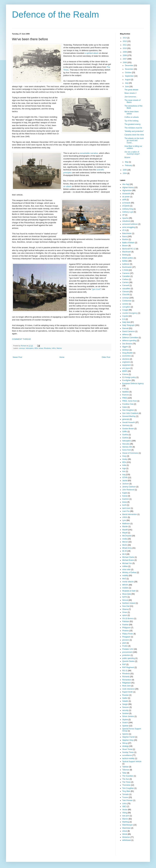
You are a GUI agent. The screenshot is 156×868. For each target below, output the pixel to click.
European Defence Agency (133, 384)
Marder (125, 527)
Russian (125, 695)
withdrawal (127, 840)
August (128, 80)
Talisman (126, 770)
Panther (125, 625)
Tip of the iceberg (131, 121)
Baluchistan (127, 233)
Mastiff (125, 530)
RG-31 (125, 671)
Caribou (125, 279)
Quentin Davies (128, 661)
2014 (125, 38)
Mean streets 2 (130, 93)
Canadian (126, 276)
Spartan (125, 726)
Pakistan (126, 621)
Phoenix (125, 631)
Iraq (124, 475)
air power (126, 197)
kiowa (41, 348)
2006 (125, 62)
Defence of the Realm (55, 14)
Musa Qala (127, 594)
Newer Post (17, 357)
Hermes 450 (127, 447)
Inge (124, 468)
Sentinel (125, 713)
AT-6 (124, 230)
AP (123, 215)
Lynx (124, 520)
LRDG (125, 517)
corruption (126, 307)
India (124, 465)
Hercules (126, 444)
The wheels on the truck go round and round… (134, 141)
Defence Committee (130, 338)
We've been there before (131, 113)
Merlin (125, 545)
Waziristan (126, 828)
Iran (124, 471)
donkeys (126, 350)
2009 (125, 52)
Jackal (125, 481)
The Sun (126, 779)
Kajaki (125, 493)
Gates (125, 407)
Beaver (125, 246)
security (125, 710)
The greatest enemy (133, 124)
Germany (126, 425)
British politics (128, 258)
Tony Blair (126, 791)
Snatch (125, 723)
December (129, 65)
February (129, 165)
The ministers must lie (133, 128)
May (127, 162)
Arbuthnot (126, 221)
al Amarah (126, 203)
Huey (124, 456)
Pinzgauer (126, 637)
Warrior (59, 348)
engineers (126, 362)
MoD (124, 579)
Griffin (125, 432)
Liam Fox (126, 511)
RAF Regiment (128, 667)
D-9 (124, 319)
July (127, 83)
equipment (126, 365)
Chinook (126, 292)
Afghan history (128, 187)
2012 (125, 41)
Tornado (125, 794)
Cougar (125, 310)
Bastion (125, 239)
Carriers (125, 282)
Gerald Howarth (129, 422)
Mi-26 (124, 551)
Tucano (125, 797)
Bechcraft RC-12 (129, 249)
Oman (125, 612)
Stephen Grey (128, 740)
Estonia (125, 374)
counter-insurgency (130, 313)
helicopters (30, 348)
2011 (125, 45)
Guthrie (125, 438)
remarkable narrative (89, 153)
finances (126, 395)
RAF (124, 664)
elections (126, 359)
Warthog (126, 822)
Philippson (126, 628)
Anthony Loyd (128, 212)
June (127, 87)
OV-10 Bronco (128, 618)
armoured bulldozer (130, 224)
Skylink (125, 720)
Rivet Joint (126, 686)
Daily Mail (126, 322)
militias (125, 566)
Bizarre (127, 157)
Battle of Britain (128, 243)
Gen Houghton (128, 410)
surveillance (127, 755)
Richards (126, 677)
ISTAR (125, 478)
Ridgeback (127, 683)
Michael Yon (127, 563)
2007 (125, 59)
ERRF (125, 371)
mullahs (125, 588)
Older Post (106, 357)
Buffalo (125, 261)
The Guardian (128, 776)
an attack (67, 186)
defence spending (129, 341)
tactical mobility (128, 758)
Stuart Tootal (127, 749)
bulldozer (126, 264)
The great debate (131, 90)
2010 (125, 48)
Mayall (125, 533)
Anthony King (128, 209)
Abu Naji (126, 184)
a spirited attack (91, 53)
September (130, 76)
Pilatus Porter (128, 634)
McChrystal (127, 536)
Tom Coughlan (128, 788)
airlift (124, 200)
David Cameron (128, 331)
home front (127, 450)
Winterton (126, 837)
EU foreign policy (129, 377)
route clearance (128, 689)
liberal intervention (130, 514)
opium (125, 615)
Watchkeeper (127, 825)
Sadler (125, 698)
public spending (128, 658)
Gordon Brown (128, 429)
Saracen (126, 707)
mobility (125, 576)
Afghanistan (127, 190)
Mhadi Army (127, 548)
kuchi (124, 505)
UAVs (54, 348)
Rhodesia (47, 348)
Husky (125, 459)
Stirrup (125, 743)
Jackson (126, 484)
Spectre (125, 734)
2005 (125, 170)
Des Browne (127, 344)
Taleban (125, 767)
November (129, 69)
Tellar (124, 773)
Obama (125, 609)
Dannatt (125, 328)
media (125, 539)
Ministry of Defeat (129, 573)
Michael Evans (128, 560)
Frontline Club (128, 404)
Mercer (125, 542)
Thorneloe (126, 785)
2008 (125, 55)
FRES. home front (129, 401)
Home (62, 357)
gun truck (96, 289)
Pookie (125, 646)
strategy (125, 746)
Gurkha (125, 435)
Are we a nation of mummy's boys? (132, 153)
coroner (125, 304)
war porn (126, 816)
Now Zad (126, 606)
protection (126, 655)
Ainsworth (126, 194)
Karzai (125, 496)
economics (127, 356)
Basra (125, 236)
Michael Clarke (128, 557)
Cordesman (127, 301)
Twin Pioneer (127, 800)
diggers (125, 347)
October (128, 73)
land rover (126, 508)
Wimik (125, 834)
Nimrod (125, 600)
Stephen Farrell (128, 737)
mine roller (126, 570)
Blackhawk (127, 252)
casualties (126, 289)
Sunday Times (128, 752)
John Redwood (128, 490)
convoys (22, 348)
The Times (126, 782)
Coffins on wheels (132, 117)
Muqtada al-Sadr (129, 591)
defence (125, 335)
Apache (125, 218)
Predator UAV (128, 649)
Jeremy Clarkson (129, 487)
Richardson (127, 680)
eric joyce (126, 368)
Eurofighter (127, 380)
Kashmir (126, 499)
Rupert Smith (127, 692)
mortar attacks (128, 582)
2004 (125, 173)
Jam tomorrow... (131, 97)
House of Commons (130, 453)
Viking (125, 813)
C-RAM (125, 270)
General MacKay (129, 416)
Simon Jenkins (128, 716)
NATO (125, 597)
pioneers (126, 640)
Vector (125, 810)
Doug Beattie (127, 353)
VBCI (124, 807)
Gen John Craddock (130, 413)
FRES (125, 398)
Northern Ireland (129, 603)
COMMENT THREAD (21, 339)
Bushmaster (127, 267)
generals (126, 419)
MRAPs (125, 585)
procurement (127, 652)
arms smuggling (129, 227)
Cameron (126, 273)
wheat (125, 831)
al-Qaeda (126, 206)
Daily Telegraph (128, 325)
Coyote (125, 316)
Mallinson (126, 524)
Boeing (125, 255)
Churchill (126, 295)
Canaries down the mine (134, 135)
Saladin (125, 701)
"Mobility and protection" (134, 131)
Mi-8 (124, 554)
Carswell (126, 285)
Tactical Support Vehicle (132, 761)
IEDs (36, 348)
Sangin (125, 704)
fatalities (126, 392)
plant (124, 643)
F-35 (124, 389)
